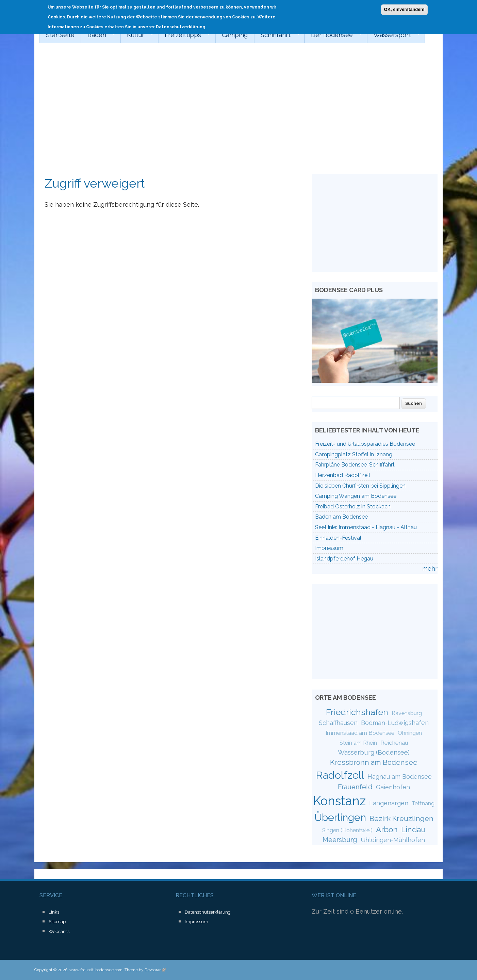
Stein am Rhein (358, 743)
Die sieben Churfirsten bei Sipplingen (360, 486)
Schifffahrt (277, 35)
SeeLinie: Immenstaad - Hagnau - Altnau (366, 527)
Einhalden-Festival (338, 538)
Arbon (387, 829)
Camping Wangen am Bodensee (356, 496)
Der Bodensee (333, 35)
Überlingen (340, 817)
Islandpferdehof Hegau (344, 559)
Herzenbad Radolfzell (343, 475)
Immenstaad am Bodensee (360, 733)
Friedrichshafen (357, 712)
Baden (98, 35)
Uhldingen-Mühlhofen (393, 840)
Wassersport (394, 35)
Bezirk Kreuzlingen (401, 818)
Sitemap (57, 922)
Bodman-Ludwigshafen (395, 723)
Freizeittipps (184, 35)
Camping (235, 35)
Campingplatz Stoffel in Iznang (354, 454)
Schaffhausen (338, 723)
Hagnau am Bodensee (400, 777)
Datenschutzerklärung (208, 912)
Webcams (59, 931)
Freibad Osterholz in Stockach (353, 507)
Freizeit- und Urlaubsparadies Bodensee (365, 444)
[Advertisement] (238, 102)
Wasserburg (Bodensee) (374, 752)
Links (54, 912)
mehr (430, 568)
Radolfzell (340, 775)
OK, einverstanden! (404, 9)
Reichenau (394, 743)
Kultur (137, 35)
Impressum (329, 548)
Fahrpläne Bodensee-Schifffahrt (355, 465)
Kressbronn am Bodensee (374, 762)
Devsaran (155, 970)
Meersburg (340, 840)
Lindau (413, 829)
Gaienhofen (393, 787)
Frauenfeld (355, 787)
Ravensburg (407, 713)
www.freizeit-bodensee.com (96, 970)
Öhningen (410, 733)
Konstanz (339, 801)
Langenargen (389, 803)
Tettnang (423, 803)
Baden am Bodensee (341, 517)
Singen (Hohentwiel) (347, 830)
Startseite (60, 35)
